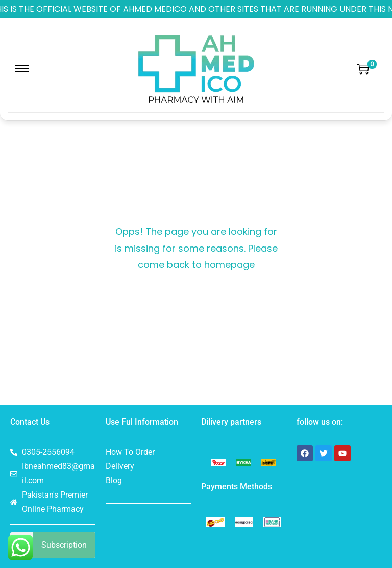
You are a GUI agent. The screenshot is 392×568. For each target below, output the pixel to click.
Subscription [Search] (64, 545)
